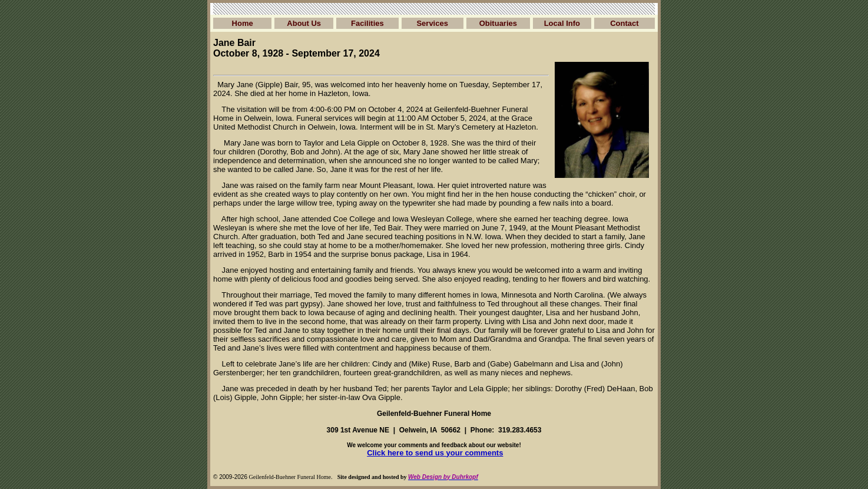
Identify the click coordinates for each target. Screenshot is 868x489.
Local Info (562, 23)
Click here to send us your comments (435, 453)
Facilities (367, 23)
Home (243, 23)
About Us (304, 23)
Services (432, 23)
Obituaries (498, 23)
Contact (624, 23)
